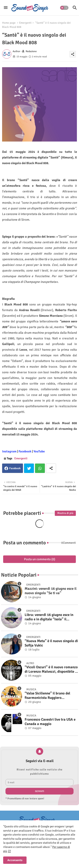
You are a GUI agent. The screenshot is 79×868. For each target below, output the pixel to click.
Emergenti (25, 23)
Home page (9, 23)
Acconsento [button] (15, 860)
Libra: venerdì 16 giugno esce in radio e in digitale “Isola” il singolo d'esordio (49, 617)
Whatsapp (40, 468)
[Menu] (6, 8)
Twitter (29, 468)
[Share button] (51, 468)
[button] (64, 8)
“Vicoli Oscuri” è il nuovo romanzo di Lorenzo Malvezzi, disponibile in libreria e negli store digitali (51, 669)
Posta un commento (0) (40, 559)
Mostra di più (65, 513)
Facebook (15, 468)
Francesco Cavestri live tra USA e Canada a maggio (50, 722)
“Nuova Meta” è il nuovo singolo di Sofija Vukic (51, 643)
